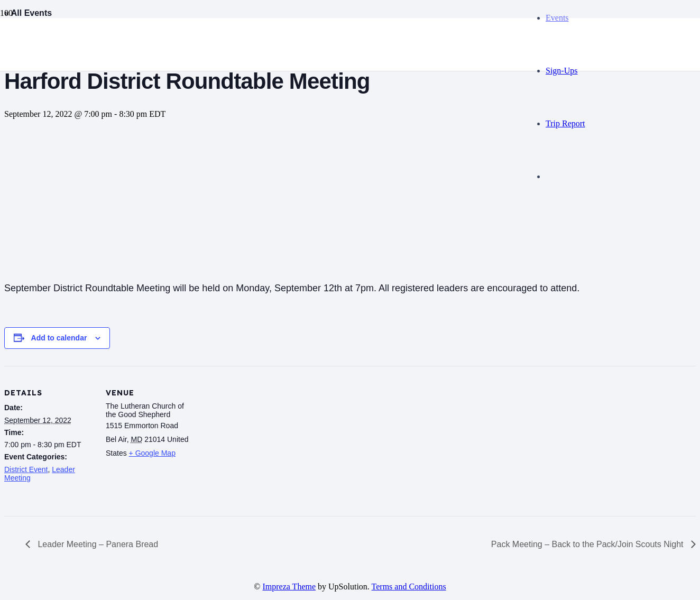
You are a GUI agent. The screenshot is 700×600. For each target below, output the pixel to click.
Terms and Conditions (409, 587)
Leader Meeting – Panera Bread (97, 544)
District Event (26, 469)
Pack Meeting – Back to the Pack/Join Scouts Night (588, 544)
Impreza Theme (289, 587)
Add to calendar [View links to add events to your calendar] (59, 338)
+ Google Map (152, 453)
